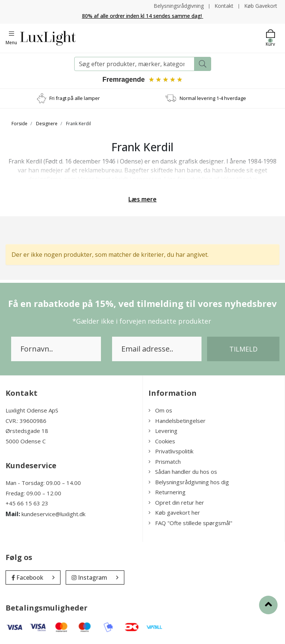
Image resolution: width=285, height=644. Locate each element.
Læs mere (142, 199)
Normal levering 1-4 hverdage (213, 98)
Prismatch (165, 462)
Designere (47, 124)
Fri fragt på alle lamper (75, 98)
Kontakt (224, 6)
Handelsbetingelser (177, 421)
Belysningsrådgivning (179, 6)
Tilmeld (243, 349)
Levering (163, 431)
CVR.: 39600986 (26, 421)
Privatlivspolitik (171, 451)
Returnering (167, 492)
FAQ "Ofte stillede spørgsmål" (190, 523)
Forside (19, 124)
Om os (160, 410)
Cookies (162, 441)
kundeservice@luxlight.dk (53, 514)
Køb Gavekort (261, 6)
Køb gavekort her (174, 512)
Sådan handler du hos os (183, 472)
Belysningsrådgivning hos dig (189, 482)
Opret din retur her (176, 502)
